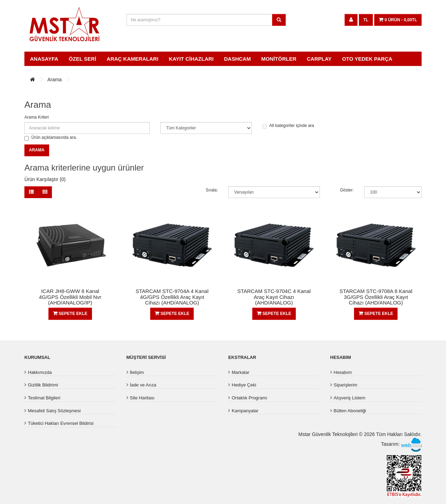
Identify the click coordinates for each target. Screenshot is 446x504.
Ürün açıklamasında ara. (51, 138)
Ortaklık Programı (249, 398)
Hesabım (343, 372)
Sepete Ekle (70, 313)
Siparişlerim (346, 385)
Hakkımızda (40, 372)
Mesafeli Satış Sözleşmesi (54, 411)
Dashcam (237, 59)
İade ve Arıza (143, 385)
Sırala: (212, 190)
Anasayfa (44, 59)
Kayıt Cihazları (191, 59)
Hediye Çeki (244, 385)
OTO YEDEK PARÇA (367, 59)
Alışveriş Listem (350, 398)
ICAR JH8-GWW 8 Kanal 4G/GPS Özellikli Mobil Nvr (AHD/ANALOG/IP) (70, 297)
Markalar (241, 372)
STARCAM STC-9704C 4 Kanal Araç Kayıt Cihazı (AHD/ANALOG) (274, 297)
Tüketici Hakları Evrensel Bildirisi (61, 423)
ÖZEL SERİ (82, 59)
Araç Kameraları (132, 59)
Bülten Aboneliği (350, 411)
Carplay (319, 59)
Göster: (347, 190)
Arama (55, 80)
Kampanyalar (245, 411)
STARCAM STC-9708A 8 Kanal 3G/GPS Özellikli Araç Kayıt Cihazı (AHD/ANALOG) (376, 297)
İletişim (137, 372)
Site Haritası (142, 398)
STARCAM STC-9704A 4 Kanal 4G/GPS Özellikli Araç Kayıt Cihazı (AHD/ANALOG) (172, 297)
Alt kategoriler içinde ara (288, 126)
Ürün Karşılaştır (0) (45, 179)
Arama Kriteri (37, 117)
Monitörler (279, 59)
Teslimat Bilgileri (44, 398)
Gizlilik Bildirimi (43, 385)
